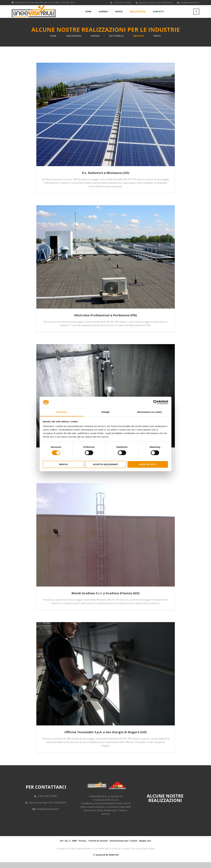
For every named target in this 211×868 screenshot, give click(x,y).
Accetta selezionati (105, 464)
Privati (157, 42)
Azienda (103, 14)
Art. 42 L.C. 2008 (68, 847)
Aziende (95, 42)
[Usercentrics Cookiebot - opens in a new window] (155, 402)
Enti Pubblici (116, 42)
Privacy (82, 847)
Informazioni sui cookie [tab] (150, 412)
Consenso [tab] (61, 412)
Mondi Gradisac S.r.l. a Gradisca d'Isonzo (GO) (105, 599)
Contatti (158, 14)
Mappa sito (145, 847)
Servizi (119, 14)
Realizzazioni (138, 14)
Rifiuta (63, 464)
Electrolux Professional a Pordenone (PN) (106, 321)
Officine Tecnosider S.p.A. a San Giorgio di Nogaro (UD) (106, 738)
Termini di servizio (98, 847)
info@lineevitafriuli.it (190, 3)
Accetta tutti (148, 464)
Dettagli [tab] (105, 412)
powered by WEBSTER (105, 861)
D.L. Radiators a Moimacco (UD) (106, 179)
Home (88, 14)
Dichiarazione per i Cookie (123, 847)
